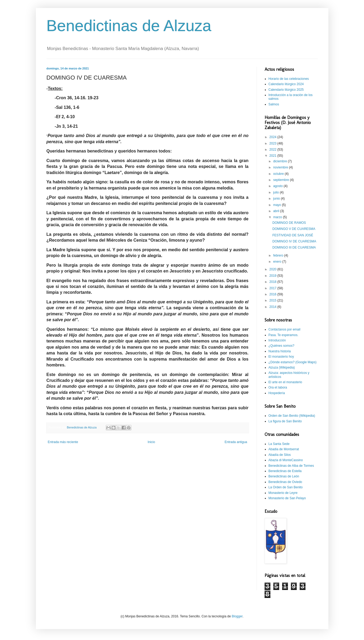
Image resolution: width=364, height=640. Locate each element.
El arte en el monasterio (285, 382)
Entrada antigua (236, 442)
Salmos (274, 104)
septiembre (281, 180)
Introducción (277, 340)
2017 (273, 288)
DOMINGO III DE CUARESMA (294, 247)
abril (277, 211)
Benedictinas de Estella (285, 471)
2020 (273, 269)
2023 (273, 143)
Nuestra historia (280, 351)
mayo (277, 205)
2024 (273, 137)
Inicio (151, 442)
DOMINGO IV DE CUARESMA (294, 241)
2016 (273, 294)
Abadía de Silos (280, 455)
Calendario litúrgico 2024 (286, 84)
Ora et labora (278, 387)
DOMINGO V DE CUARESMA (294, 229)
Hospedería (277, 393)
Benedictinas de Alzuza (129, 26)
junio (277, 199)
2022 (273, 150)
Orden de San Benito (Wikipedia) (292, 416)
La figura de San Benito (285, 421)
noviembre (281, 167)
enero (278, 262)
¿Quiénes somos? (281, 346)
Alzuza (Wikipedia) (282, 368)
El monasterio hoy (281, 357)
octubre (279, 174)
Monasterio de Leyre (283, 493)
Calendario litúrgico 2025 (286, 90)
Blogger (237, 616)
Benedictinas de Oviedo (285, 482)
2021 (273, 156)
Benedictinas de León (284, 476)
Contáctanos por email (284, 329)
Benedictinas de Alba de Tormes (291, 466)
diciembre (280, 161)
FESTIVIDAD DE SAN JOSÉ (293, 235)
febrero (279, 255)
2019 (273, 276)
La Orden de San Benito (286, 487)
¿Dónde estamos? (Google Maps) (293, 362)
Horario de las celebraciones (289, 79)
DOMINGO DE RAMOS (289, 223)
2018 (273, 282)
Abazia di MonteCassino (286, 460)
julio (276, 192)
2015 (273, 300)
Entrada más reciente (63, 442)
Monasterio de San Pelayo (287, 498)
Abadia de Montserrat (284, 449)
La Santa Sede (279, 444)
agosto (278, 186)
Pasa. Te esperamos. (284, 335)
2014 (273, 307)
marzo (278, 217)
